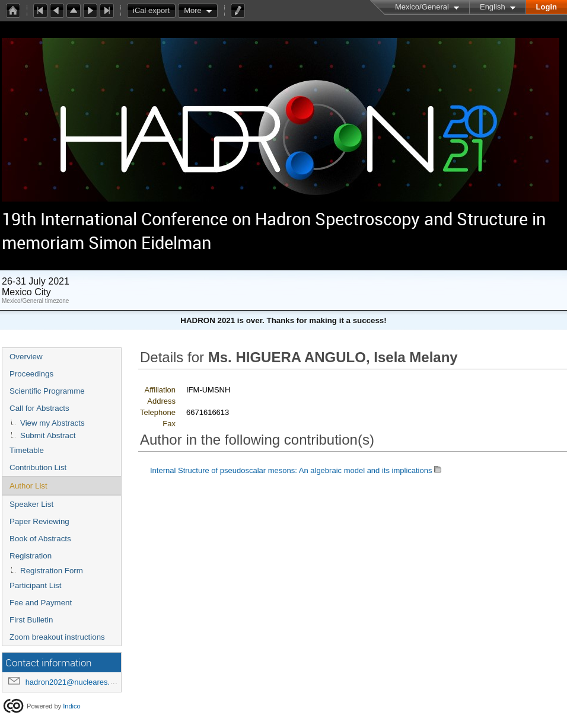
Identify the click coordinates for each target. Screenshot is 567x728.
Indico (71, 706)
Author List (28, 486)
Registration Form (52, 571)
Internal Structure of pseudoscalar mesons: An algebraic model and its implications (291, 470)
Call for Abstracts (39, 408)
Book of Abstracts (40, 539)
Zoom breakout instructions (57, 637)
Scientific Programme (47, 391)
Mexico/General (422, 7)
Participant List (35, 585)
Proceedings (31, 374)
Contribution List (38, 467)
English (493, 7)
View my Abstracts (52, 423)
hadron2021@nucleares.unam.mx (84, 682)
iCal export (154, 11)
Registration (31, 556)
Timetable (27, 450)
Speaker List (31, 504)
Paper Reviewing (39, 521)
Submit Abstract (48, 435)
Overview (26, 357)
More (193, 10)
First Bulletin (31, 620)
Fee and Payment (41, 603)
